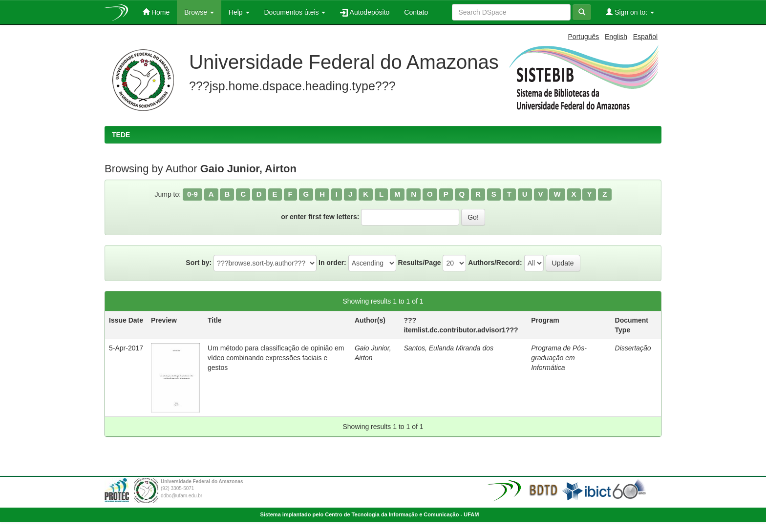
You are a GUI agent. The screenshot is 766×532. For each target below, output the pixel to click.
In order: (332, 263)
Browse (199, 12)
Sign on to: (630, 12)
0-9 (192, 194)
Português (584, 37)
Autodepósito (365, 12)
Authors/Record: (495, 263)
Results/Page (420, 263)
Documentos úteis (295, 12)
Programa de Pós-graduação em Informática (559, 358)
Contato (416, 12)
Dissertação (633, 348)
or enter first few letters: (320, 217)
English (616, 37)
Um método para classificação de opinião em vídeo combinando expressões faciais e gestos (276, 358)
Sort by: (199, 263)
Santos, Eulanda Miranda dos (448, 348)
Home (156, 12)
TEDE (121, 135)
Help (239, 12)
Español (646, 37)
